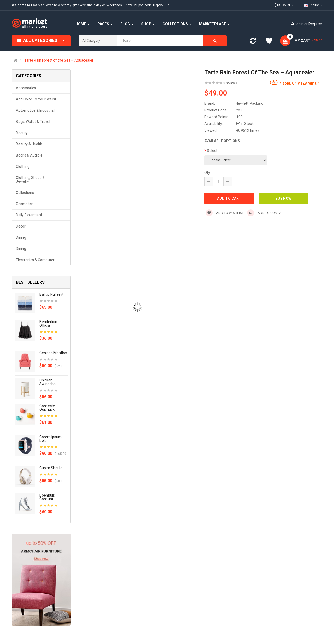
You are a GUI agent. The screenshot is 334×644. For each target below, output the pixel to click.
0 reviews (230, 83)
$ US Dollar (284, 5)
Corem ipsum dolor (50, 439)
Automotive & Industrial (35, 110)
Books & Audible (29, 155)
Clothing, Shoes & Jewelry (30, 180)
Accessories (26, 88)
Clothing (23, 166)
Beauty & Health (29, 144)
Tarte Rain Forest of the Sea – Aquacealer (59, 60)
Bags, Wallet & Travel (33, 122)
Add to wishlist (225, 213)
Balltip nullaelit (51, 294)
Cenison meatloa (53, 353)
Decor (21, 226)
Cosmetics (25, 204)
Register (315, 24)
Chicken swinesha (47, 382)
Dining (21, 237)
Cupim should (51, 468)
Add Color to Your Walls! (36, 99)
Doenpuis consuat (47, 497)
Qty (207, 172)
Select (212, 151)
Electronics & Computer (35, 260)
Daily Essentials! (29, 215)
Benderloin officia (48, 324)
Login (299, 24)
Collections (25, 193)
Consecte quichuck (47, 408)
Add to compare (266, 213)
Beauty (22, 133)
